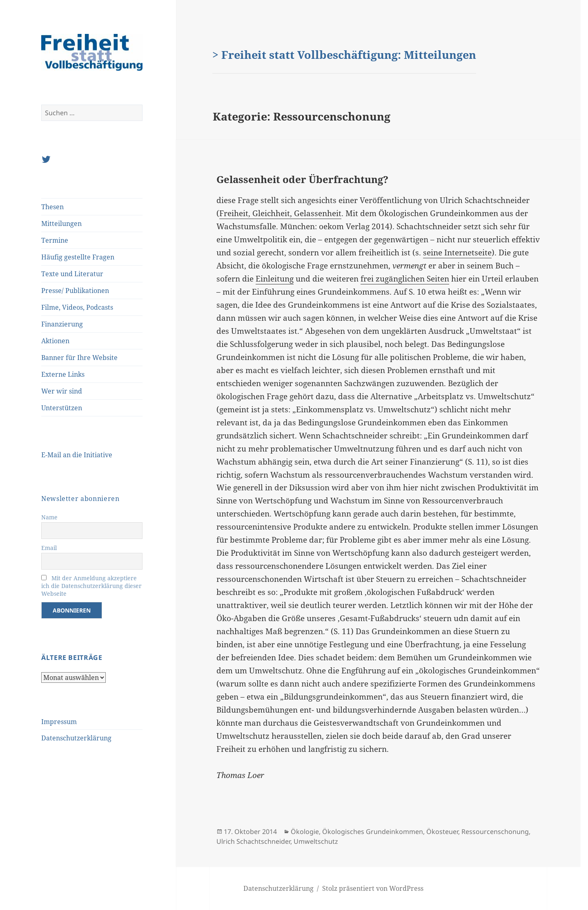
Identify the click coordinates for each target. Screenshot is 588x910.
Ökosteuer (442, 832)
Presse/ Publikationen (75, 291)
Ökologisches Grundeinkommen (373, 832)
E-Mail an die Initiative (77, 455)
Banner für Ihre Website (79, 358)
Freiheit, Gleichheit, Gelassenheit (280, 213)
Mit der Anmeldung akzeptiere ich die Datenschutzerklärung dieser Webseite (91, 586)
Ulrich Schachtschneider (253, 841)
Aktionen (55, 341)
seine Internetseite (457, 253)
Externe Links (63, 374)
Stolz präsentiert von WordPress (373, 888)
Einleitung (275, 279)
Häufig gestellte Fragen (78, 257)
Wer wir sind (62, 391)
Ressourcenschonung (495, 832)
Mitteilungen (61, 224)
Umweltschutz (316, 841)
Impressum (59, 722)
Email (49, 548)
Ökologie (305, 832)
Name (49, 517)
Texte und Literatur (72, 274)
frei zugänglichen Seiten (405, 279)
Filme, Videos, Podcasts (77, 307)
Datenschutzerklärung (76, 738)
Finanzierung (62, 324)
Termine (55, 240)
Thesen (52, 207)
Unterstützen (62, 408)
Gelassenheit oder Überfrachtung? (302, 179)
